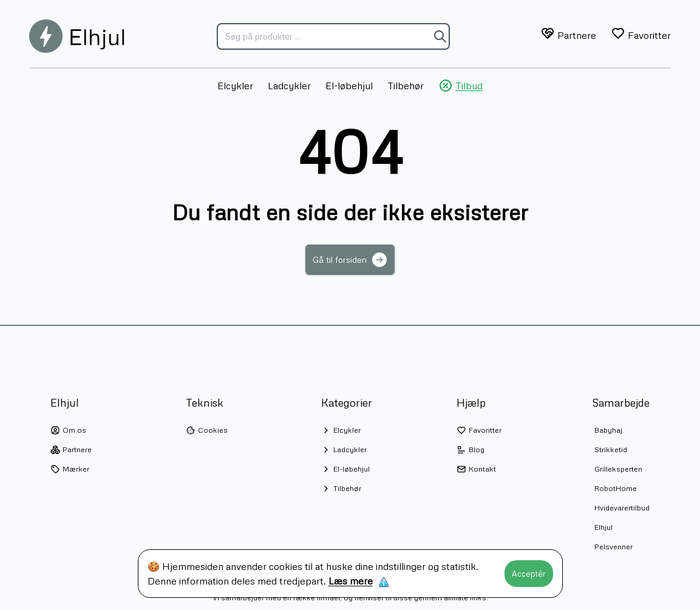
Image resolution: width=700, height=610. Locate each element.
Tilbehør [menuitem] (406, 86)
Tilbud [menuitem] (460, 86)
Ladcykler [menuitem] (289, 86)
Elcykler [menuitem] (235, 86)
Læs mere (351, 581)
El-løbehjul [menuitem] (349, 86)
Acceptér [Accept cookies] (529, 574)
